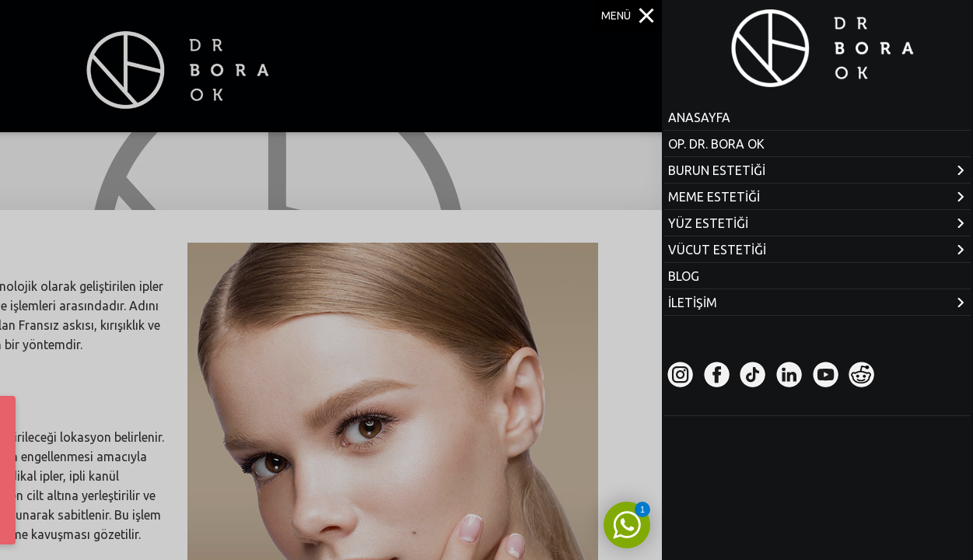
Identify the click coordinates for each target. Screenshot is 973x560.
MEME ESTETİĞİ (714, 197)
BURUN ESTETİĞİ (717, 170)
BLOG (684, 276)
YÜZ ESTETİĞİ (708, 223)
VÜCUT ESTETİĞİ (717, 250)
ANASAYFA (699, 117)
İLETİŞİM (693, 303)
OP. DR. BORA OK (716, 144)
